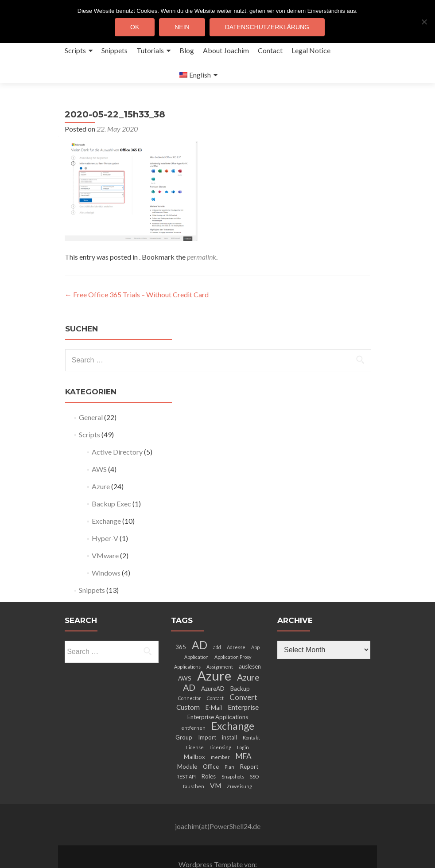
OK (135, 27)
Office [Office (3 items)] (211, 742)
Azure (101, 462)
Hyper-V (105, 514)
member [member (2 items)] (220, 733)
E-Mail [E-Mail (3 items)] (214, 683)
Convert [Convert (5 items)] (243, 673)
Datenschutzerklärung (267, 27)
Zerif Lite (180, 849)
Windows (106, 548)
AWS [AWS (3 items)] (185, 654)
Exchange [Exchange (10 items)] (233, 701)
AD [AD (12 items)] (200, 621)
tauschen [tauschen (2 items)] (194, 762)
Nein (182, 27)
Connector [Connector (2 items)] (190, 674)
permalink (202, 232)
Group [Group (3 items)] (184, 713)
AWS (99, 445)
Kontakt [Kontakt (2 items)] (251, 713)
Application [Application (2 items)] (196, 633)
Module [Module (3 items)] (187, 742)
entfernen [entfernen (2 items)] (193, 703)
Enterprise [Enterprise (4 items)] (243, 683)
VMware (105, 531)
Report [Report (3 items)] (249, 742)
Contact (270, 50)
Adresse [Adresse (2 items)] (236, 623)
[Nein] (424, 22)
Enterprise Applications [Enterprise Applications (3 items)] (218, 693)
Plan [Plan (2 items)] (229, 742)
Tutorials (150, 50)
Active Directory (117, 427)
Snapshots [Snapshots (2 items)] (233, 752)
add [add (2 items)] (217, 623)
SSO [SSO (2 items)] (254, 752)
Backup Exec (111, 479)
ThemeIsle (253, 849)
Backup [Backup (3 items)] (240, 664)
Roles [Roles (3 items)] (209, 752)
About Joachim (226, 50)
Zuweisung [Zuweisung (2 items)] (239, 762)
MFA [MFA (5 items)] (244, 732)
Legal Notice (311, 50)
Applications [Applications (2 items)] (187, 642)
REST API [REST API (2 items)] (186, 752)
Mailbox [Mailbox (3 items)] (194, 732)
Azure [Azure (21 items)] (214, 651)
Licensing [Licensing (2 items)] (220, 723)
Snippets (115, 50)
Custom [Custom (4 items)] (188, 683)
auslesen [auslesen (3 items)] (250, 642)
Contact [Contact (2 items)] (215, 674)
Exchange (106, 496)
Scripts (75, 50)
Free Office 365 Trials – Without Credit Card (137, 270)
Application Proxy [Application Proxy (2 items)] (233, 633)
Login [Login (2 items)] (243, 723)
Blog (187, 50)
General (91, 393)
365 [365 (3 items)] (181, 623)
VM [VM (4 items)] (216, 761)
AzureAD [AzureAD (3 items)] (213, 664)
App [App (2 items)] (255, 623)
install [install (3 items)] (229, 713)
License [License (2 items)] (195, 723)
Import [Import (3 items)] (207, 713)
